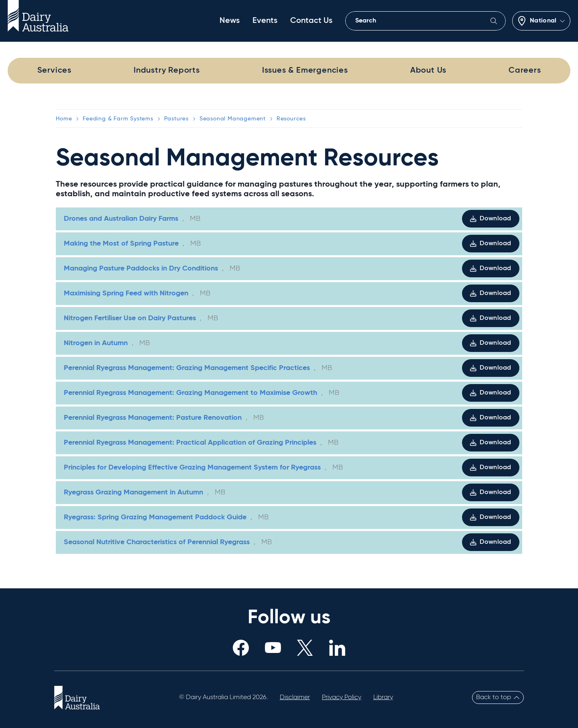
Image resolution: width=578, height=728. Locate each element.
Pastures (176, 119)
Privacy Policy (342, 697)
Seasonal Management (233, 119)
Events (265, 21)
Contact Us (311, 21)
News (230, 21)
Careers (525, 71)
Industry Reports (167, 71)
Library (383, 697)
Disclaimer (295, 697)
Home (64, 119)
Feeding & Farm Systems (118, 119)
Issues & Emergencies (305, 71)
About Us (428, 71)
